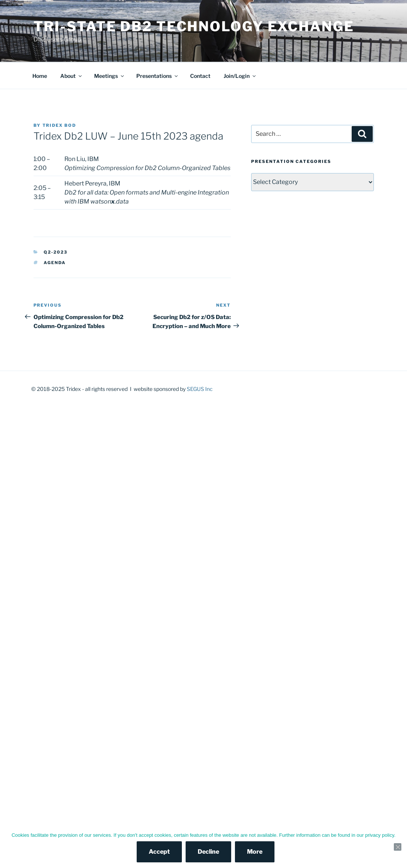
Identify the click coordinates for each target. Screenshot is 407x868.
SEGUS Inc (200, 389)
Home (40, 76)
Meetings (110, 76)
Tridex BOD (59, 125)
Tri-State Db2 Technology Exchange (194, 26)
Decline (208, 852)
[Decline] (398, 847)
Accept (159, 852)
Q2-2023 (56, 252)
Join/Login (240, 76)
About (72, 76)
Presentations (158, 76)
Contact (200, 76)
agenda (55, 263)
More (255, 852)
